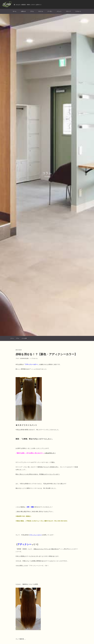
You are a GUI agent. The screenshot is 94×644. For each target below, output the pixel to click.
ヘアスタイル (38, 363)
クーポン (49, 12)
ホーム (17, 12)
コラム (33, 12)
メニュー (58, 12)
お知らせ (25, 12)
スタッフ (67, 12)
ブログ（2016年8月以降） (27, 363)
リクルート (76, 12)
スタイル (41, 12)
